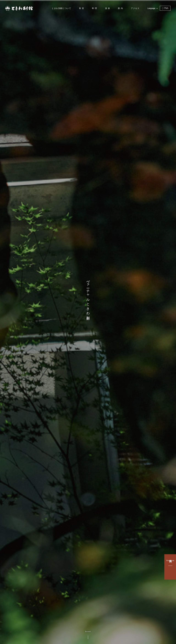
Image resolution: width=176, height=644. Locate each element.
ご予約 (165, 8)
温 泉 (108, 8)
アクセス (135, 8)
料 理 (95, 8)
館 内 (121, 8)
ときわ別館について (61, 8)
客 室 (82, 8)
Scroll (88, 635)
